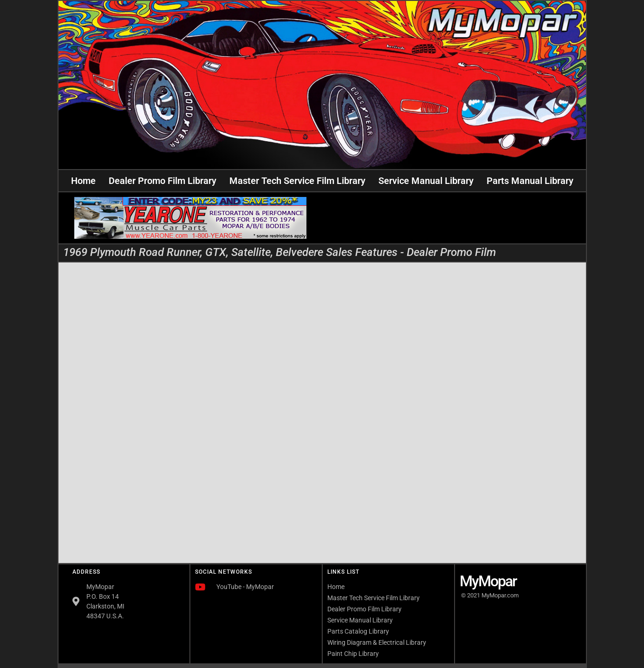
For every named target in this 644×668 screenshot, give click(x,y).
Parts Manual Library (530, 181)
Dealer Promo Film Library (163, 181)
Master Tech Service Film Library (297, 181)
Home (83, 181)
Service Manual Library (426, 181)
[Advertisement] (454, 218)
